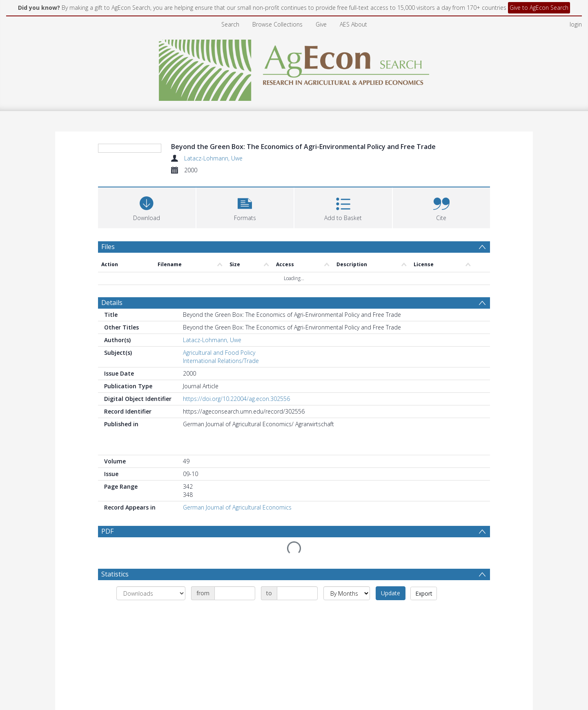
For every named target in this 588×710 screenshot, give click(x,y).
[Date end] (297, 593)
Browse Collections (277, 24)
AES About (353, 24)
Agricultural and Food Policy (219, 353)
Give (321, 24)
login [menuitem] (576, 24)
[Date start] (235, 593)
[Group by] (151, 593)
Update (391, 593)
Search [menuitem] (230, 24)
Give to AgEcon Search (539, 8)
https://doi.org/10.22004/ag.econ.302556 (236, 399)
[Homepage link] (294, 68)
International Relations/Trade (221, 361)
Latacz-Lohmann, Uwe (213, 158)
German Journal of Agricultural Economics (237, 507)
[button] (245, 207)
